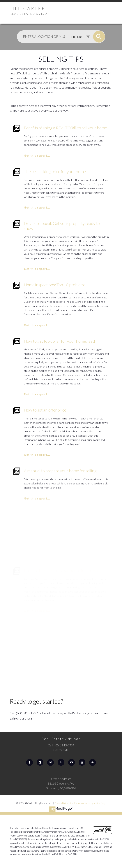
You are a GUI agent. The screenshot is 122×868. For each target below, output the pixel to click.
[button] (30, 762)
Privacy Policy (61, 803)
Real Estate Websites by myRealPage (88, 803)
